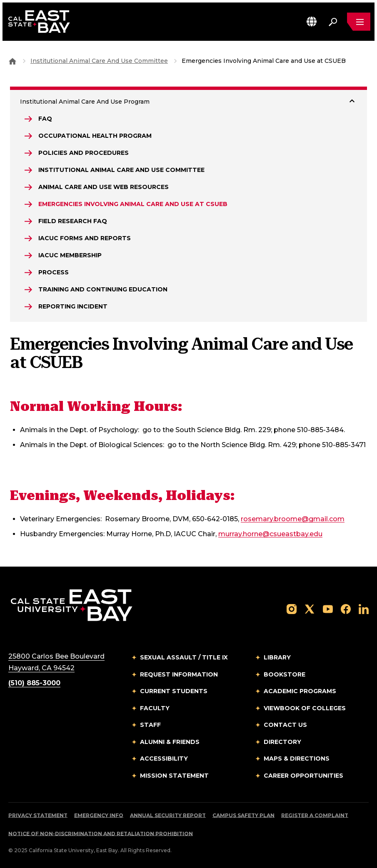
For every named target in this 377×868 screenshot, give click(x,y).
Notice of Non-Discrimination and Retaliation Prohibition (101, 834)
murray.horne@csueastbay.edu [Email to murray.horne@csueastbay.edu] (270, 534)
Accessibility (164, 759)
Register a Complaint (315, 815)
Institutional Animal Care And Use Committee (99, 61)
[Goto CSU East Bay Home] (12, 61)
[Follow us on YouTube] (328, 608)
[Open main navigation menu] (359, 22)
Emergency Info (99, 815)
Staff (150, 725)
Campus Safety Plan (243, 815)
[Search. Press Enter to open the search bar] (333, 22)
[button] (312, 21)
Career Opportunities (303, 776)
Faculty (155, 708)
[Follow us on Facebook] (346, 608)
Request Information (179, 674)
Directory (282, 742)
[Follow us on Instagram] (292, 608)
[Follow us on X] (310, 608)
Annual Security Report (168, 815)
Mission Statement (174, 776)
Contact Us (285, 725)
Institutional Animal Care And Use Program (85, 102)
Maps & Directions (297, 759)
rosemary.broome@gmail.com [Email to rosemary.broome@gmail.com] (293, 519)
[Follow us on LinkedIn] (364, 608)
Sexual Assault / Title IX (184, 657)
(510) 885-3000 (34, 683)
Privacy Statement (38, 815)
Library (277, 657)
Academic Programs (300, 691)
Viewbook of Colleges (305, 708)
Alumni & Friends (170, 742)
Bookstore (285, 674)
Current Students (174, 691)
